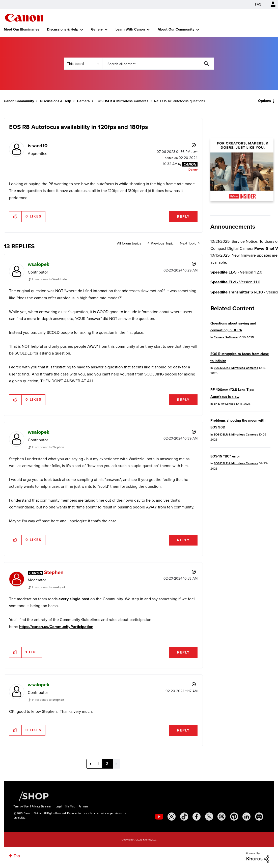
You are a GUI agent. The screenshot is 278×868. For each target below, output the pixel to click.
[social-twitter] (209, 817)
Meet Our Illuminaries (22, 29)
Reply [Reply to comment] (183, 400)
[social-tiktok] (184, 817)
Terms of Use (21, 807)
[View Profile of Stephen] (54, 572)
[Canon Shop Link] (31, 796)
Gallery (97, 29)
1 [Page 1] (98, 764)
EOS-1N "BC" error (225, 456)
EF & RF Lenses (224, 404)
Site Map (70, 807)
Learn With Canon (130, 29)
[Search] (158, 64)
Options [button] (265, 101)
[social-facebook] (197, 817)
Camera (83, 101)
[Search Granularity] (83, 64)
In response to (49, 279)
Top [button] (17, 856)
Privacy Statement (42, 807)
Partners (84, 807)
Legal (59, 807)
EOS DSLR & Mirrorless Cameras (122, 101)
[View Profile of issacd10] (38, 146)
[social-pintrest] (234, 817)
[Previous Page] (90, 764)
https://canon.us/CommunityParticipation (56, 627)
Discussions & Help (63, 29)
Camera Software (226, 337)
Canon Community (24, 18)
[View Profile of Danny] (193, 170)
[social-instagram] (172, 817)
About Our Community (176, 29)
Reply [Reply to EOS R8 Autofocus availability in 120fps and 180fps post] (183, 217)
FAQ (258, 4)
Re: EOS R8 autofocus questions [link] (180, 101)
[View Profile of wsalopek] (39, 264)
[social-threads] (221, 817)
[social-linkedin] (246, 817)
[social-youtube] (159, 817)
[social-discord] (259, 817)
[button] (16, 216)
